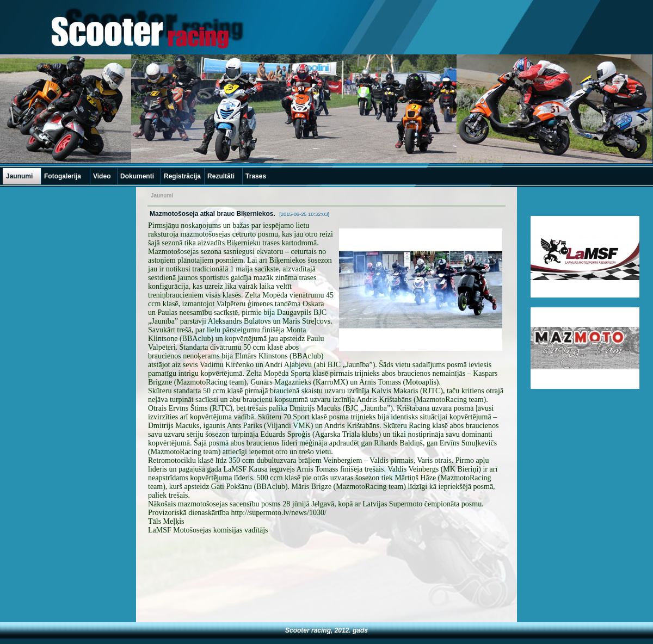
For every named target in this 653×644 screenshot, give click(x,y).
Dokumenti (137, 176)
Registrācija (182, 176)
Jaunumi (19, 176)
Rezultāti (221, 176)
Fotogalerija (63, 176)
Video (102, 176)
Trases (256, 176)
